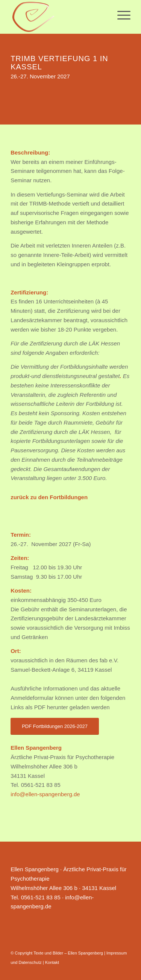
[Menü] (120, 15)
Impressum (117, 953)
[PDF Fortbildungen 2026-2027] (55, 726)
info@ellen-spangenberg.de (45, 794)
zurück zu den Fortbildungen (49, 497)
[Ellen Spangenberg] (58, 17)
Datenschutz (30, 962)
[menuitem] (120, 15)
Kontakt (52, 962)
